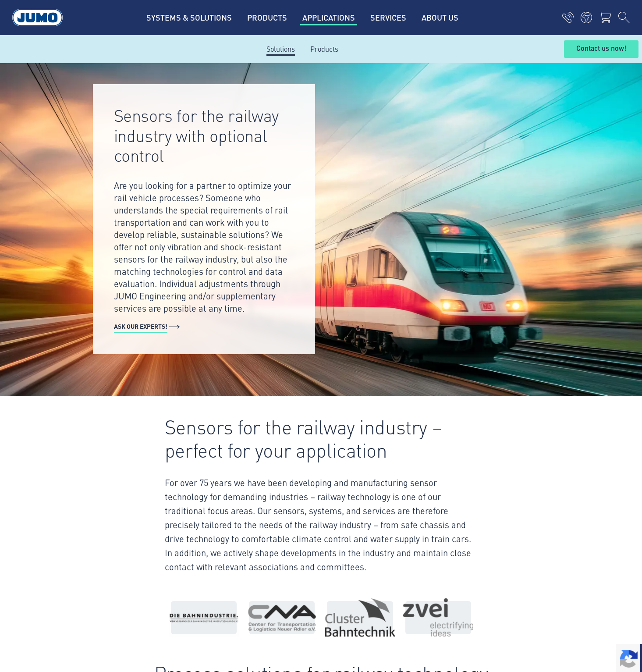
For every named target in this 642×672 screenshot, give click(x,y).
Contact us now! (601, 49)
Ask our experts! (141, 326)
